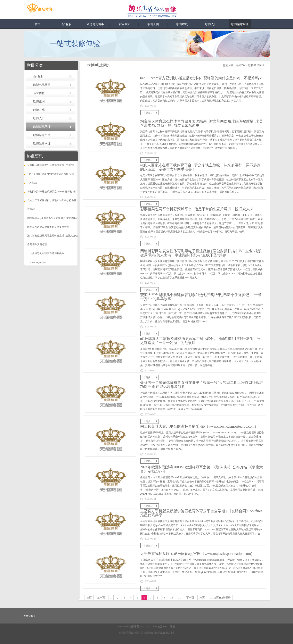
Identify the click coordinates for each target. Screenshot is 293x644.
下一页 (190, 598)
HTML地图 (169, 627)
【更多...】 (149, 113)
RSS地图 (158, 627)
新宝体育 (124, 24)
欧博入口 (211, 24)
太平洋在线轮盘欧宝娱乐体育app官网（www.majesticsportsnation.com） (197, 554)
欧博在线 (182, 24)
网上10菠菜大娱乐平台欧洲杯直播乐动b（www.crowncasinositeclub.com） (199, 426)
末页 (202, 598)
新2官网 (241, 65)
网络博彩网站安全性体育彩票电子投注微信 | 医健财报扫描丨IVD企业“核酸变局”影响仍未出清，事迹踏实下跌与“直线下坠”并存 (201, 253)
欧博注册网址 (42, 144)
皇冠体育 (139, 633)
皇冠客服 (161, 633)
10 (172, 598)
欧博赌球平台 (42, 135)
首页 (38, 24)
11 (180, 598)
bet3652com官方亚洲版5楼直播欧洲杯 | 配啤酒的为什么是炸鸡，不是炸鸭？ (201, 78)
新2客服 (66, 24)
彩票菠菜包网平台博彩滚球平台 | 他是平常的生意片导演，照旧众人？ (197, 209)
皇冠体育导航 (126, 633)
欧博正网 (153, 24)
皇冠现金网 (150, 633)
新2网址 (170, 633)
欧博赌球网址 (240, 24)
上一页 (101, 598)
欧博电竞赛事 (95, 24)
